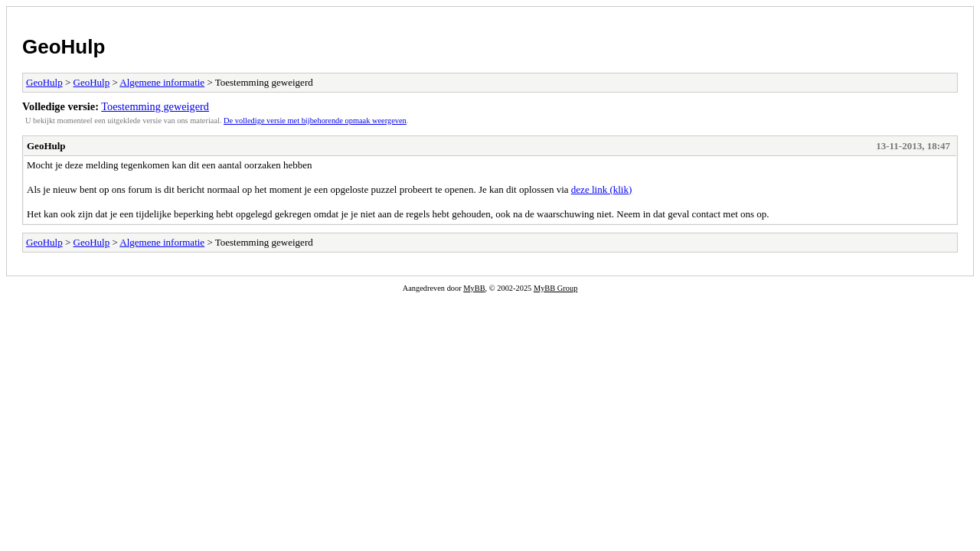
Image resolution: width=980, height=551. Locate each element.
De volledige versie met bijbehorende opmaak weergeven (315, 121)
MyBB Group (555, 288)
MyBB (474, 288)
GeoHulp (64, 47)
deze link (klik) (601, 189)
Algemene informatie (162, 82)
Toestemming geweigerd (155, 106)
